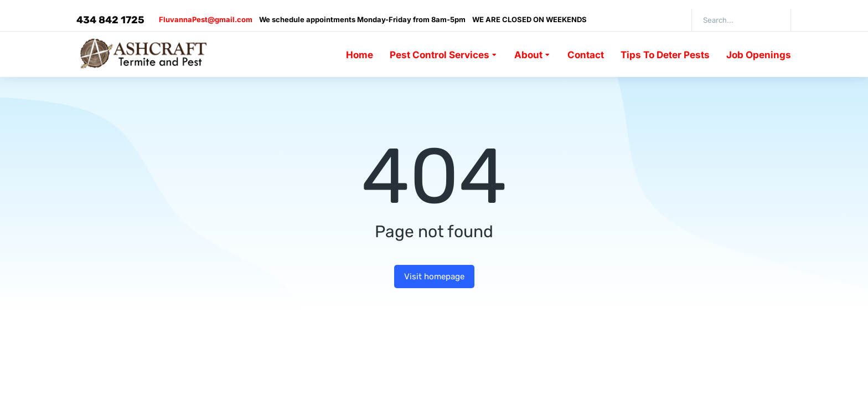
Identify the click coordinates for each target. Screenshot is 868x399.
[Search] (774, 20)
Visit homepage (434, 277)
